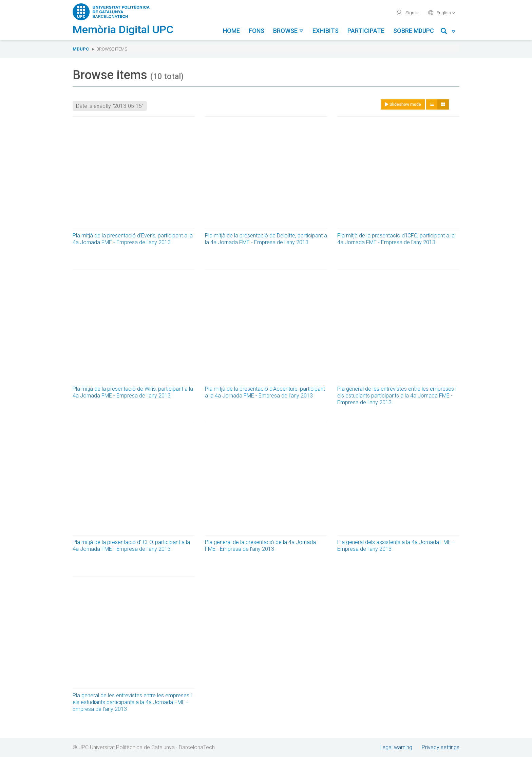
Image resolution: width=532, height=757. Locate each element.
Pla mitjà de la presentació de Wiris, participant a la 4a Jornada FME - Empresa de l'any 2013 (133, 392)
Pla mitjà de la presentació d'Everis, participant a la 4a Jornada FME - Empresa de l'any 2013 (133, 239)
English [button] (442, 13)
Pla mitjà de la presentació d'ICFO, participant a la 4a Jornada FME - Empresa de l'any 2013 (396, 239)
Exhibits (326, 31)
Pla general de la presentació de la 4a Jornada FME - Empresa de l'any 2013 (260, 546)
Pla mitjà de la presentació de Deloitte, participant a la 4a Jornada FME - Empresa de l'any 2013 (266, 239)
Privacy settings (441, 747)
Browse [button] (288, 31)
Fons (256, 31)
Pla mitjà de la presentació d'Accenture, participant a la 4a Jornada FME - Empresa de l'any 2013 (265, 392)
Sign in (407, 13)
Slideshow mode (403, 104)
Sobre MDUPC (414, 31)
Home (231, 31)
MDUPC (81, 49)
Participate (366, 31)
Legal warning (396, 747)
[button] (448, 32)
